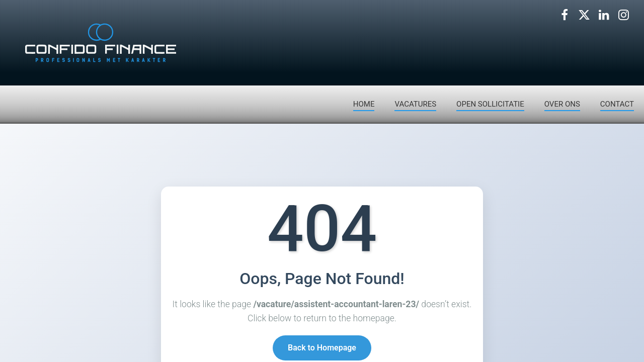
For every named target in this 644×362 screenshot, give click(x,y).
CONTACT (617, 104)
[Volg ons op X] (584, 15)
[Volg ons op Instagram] (623, 15)
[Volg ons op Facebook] (565, 15)
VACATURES (415, 104)
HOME (364, 104)
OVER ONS (562, 104)
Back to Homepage (322, 349)
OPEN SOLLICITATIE (490, 104)
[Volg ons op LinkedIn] (604, 15)
